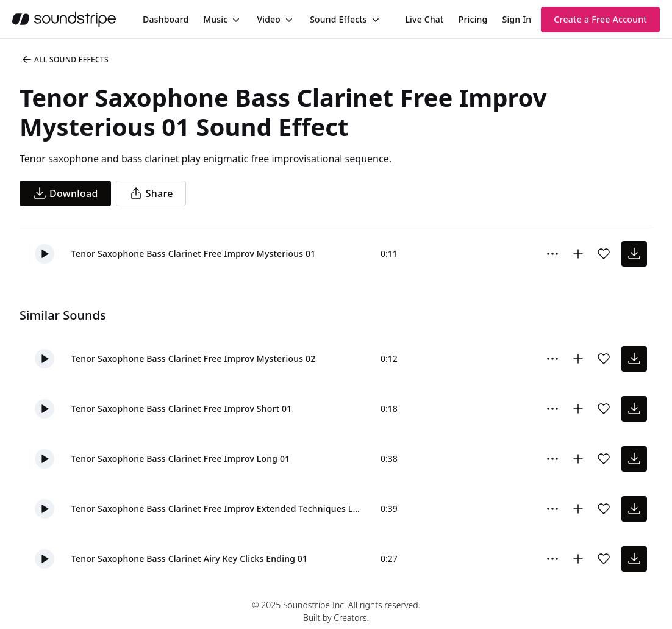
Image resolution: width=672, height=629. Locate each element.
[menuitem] (166, 19)
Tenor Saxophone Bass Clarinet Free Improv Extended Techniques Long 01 (216, 509)
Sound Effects (338, 19)
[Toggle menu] (235, 20)
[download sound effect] (634, 254)
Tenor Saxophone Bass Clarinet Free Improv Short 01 (182, 408)
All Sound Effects (65, 60)
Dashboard (166, 19)
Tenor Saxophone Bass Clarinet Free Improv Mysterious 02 (194, 358)
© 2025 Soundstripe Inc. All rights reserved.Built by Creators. (336, 611)
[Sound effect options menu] (552, 254)
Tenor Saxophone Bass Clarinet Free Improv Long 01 (181, 458)
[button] (45, 254)
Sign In (517, 19)
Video (269, 19)
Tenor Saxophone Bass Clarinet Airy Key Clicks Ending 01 (189, 559)
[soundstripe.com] (64, 19)
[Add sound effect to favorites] (604, 254)
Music (215, 19)
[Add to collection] (578, 254)
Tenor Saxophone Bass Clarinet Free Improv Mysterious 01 (194, 253)
